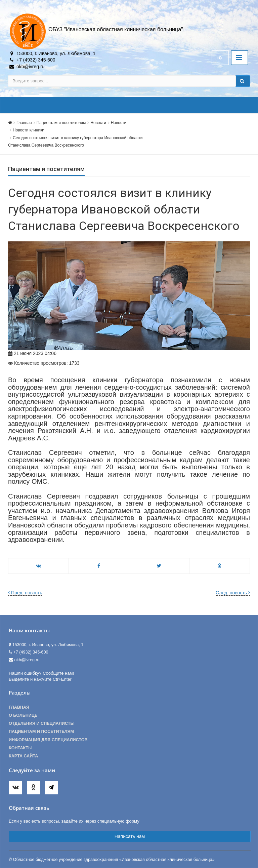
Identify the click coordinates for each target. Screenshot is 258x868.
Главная (24, 123)
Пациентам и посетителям (61, 123)
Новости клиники (29, 130)
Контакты (21, 748)
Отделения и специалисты (42, 723)
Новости (98, 123)
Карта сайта (23, 756)
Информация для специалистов (48, 740)
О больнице (23, 715)
